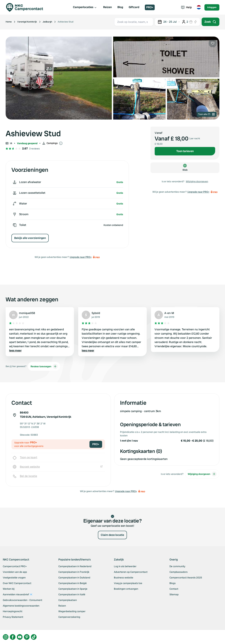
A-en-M (169, 313)
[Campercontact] (27, 7)
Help (186, 7)
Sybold (96, 313)
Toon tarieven (185, 151)
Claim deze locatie (112, 535)
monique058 (27, 313)
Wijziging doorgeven (197, 181)
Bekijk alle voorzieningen (30, 238)
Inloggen (212, 7)
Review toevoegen (44, 366)
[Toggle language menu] (199, 7)
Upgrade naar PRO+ (81, 257)
